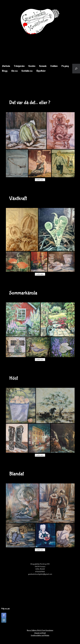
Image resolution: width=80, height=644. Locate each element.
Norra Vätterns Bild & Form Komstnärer (40, 630)
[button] (76, 69)
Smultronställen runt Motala (40, 635)
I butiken (54, 66)
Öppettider (41, 71)
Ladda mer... (40, 180)
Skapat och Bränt (40, 633)
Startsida (6, 66)
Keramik (43, 66)
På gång (65, 66)
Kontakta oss (27, 71)
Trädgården (19, 66)
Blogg (5, 71)
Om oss (14, 71)
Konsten (32, 66)
